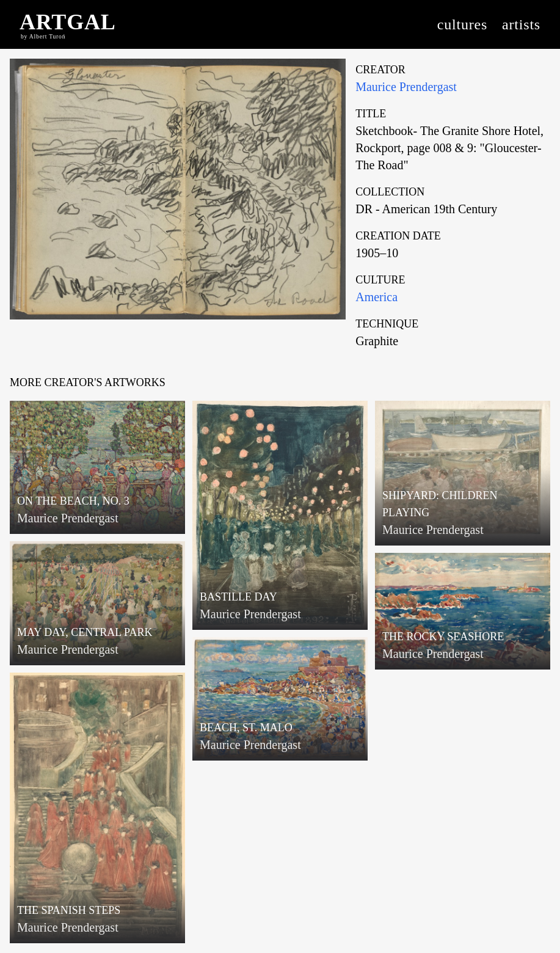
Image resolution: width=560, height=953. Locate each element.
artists (521, 24)
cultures (462, 24)
